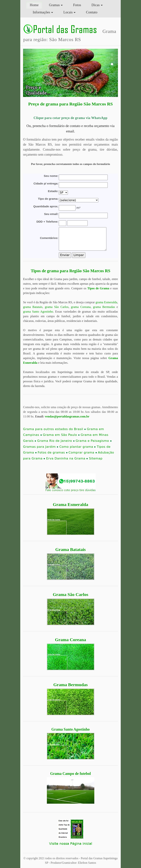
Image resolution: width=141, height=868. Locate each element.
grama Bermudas (104, 307)
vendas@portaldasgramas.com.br (67, 416)
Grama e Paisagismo (93, 441)
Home (36, 5)
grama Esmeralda (106, 302)
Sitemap (96, 458)
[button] (30, 73)
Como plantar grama (77, 447)
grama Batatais (33, 307)
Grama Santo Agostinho (70, 729)
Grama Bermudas (71, 685)
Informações (41, 12)
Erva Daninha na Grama (67, 458)
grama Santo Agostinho (38, 312)
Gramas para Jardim (41, 447)
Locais (68, 12)
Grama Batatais (70, 549)
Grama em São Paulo (61, 435)
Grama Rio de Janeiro (56, 441)
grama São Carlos (57, 307)
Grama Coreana (71, 640)
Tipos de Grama (98, 288)
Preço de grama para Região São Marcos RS (70, 104)
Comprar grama (83, 453)
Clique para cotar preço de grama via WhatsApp (70, 118)
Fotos (77, 5)
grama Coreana (81, 307)
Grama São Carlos (71, 594)
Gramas (54, 5)
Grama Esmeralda (70, 504)
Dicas (96, 5)
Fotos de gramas (53, 453)
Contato (92, 12)
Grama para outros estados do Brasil (54, 429)
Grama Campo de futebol (70, 774)
